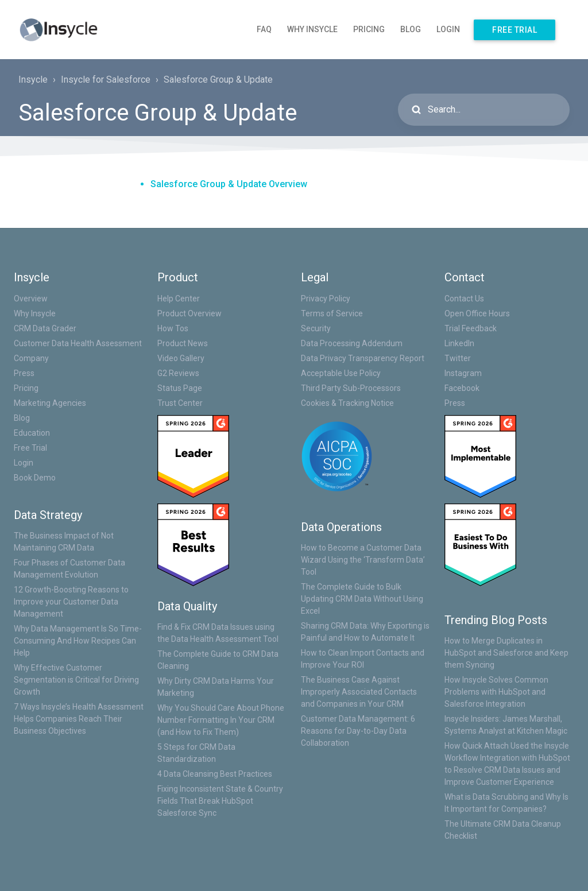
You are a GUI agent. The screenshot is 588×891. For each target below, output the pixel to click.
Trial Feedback (471, 328)
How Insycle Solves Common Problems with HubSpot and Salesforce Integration (496, 692)
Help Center (179, 299)
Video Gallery (181, 358)
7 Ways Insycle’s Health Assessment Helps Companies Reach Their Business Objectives (79, 719)
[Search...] (484, 110)
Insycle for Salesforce (106, 80)
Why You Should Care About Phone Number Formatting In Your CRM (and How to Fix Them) (221, 720)
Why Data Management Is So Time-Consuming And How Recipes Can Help (78, 641)
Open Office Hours (477, 313)
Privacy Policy (326, 299)
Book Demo (35, 478)
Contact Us (464, 299)
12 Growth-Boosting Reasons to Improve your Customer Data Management (71, 602)
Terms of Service (332, 313)
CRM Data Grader (45, 328)
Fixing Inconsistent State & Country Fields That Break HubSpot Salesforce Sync (220, 801)
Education (32, 433)
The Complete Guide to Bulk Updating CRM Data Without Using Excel (362, 599)
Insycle (33, 80)
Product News (183, 343)
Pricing (369, 29)
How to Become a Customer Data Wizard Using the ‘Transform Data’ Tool (363, 560)
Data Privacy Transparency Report (363, 358)
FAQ (264, 29)
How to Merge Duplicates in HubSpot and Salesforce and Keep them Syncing (506, 653)
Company (31, 358)
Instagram (463, 373)
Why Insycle (312, 29)
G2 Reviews (178, 373)
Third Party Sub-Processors (351, 388)
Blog (411, 29)
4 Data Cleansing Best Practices (215, 774)
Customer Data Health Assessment (78, 343)
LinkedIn (459, 343)
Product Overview (189, 313)
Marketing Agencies (50, 403)
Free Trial (514, 30)
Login (448, 29)
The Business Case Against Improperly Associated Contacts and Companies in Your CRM (359, 692)
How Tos (173, 328)
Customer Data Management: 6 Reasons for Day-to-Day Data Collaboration (358, 731)
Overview (31, 299)
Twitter (458, 358)
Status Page (180, 388)
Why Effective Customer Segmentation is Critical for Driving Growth (76, 680)
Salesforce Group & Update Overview (229, 184)
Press (24, 373)
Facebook (462, 388)
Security (316, 328)
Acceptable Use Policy (341, 373)
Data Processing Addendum (352, 343)
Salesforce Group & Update (218, 80)
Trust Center (180, 403)
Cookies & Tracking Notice (347, 403)
